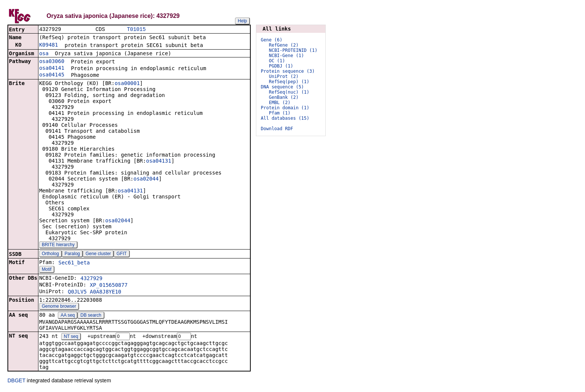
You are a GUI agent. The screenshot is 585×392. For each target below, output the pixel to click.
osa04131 (158, 161)
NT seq (71, 338)
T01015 (136, 30)
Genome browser (59, 307)
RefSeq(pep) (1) (289, 82)
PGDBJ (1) (281, 66)
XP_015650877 (109, 286)
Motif (47, 270)
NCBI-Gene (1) (287, 56)
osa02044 (146, 179)
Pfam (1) (280, 113)
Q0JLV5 (77, 292)
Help (242, 21)
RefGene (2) (284, 45)
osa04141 (52, 69)
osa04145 (52, 75)
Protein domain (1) (285, 108)
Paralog (72, 254)
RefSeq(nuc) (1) (289, 92)
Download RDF (277, 129)
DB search (91, 316)
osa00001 (127, 84)
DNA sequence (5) (282, 87)
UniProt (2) (284, 76)
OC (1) (277, 61)
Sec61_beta (74, 263)
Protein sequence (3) (288, 71)
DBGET (16, 382)
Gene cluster (98, 254)
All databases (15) (285, 118)
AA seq (68, 316)
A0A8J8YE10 (106, 292)
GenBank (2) (284, 97)
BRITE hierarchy (58, 245)
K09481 (49, 46)
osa (44, 54)
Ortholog (50, 254)
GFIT (121, 254)
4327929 (91, 279)
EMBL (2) (280, 103)
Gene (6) (272, 40)
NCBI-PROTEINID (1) (293, 50)
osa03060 (52, 62)
